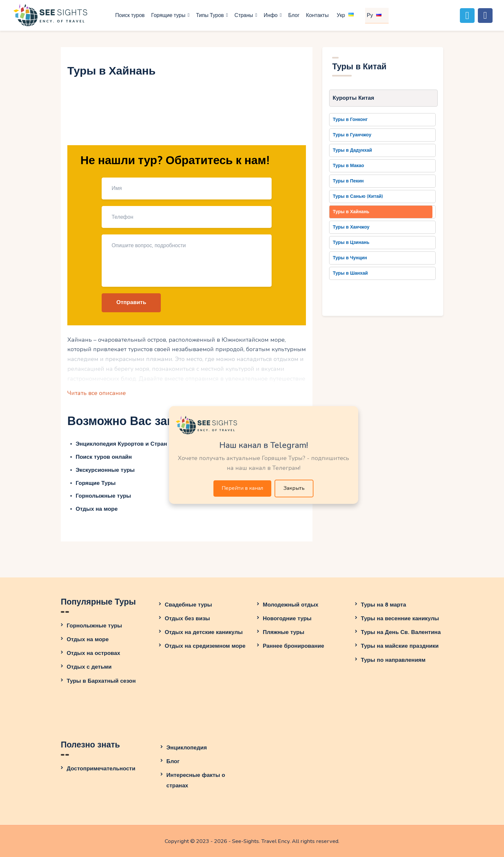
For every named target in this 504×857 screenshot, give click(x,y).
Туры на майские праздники (400, 646)
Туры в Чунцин (350, 258)
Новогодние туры (287, 618)
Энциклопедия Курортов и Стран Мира (130, 444)
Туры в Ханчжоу (351, 227)
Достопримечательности (101, 769)
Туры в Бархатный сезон (101, 681)
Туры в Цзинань (351, 242)
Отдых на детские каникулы (204, 632)
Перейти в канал (242, 488)
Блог (173, 761)
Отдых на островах (93, 653)
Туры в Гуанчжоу (352, 135)
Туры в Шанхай (350, 273)
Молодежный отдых (291, 605)
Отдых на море (97, 509)
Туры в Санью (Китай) (358, 196)
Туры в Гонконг (350, 120)
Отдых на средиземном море (205, 646)
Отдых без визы (187, 618)
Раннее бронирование (294, 646)
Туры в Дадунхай (352, 150)
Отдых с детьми (89, 667)
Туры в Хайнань (351, 212)
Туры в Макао (348, 166)
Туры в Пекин (348, 181)
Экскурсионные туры (105, 470)
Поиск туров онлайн (104, 457)
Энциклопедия (187, 748)
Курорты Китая (353, 98)
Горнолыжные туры (103, 496)
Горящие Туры (96, 483)
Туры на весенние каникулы (400, 618)
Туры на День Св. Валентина (401, 632)
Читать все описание (97, 393)
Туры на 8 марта (383, 605)
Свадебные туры (188, 605)
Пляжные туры (284, 632)
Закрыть (294, 488)
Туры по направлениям (393, 660)
